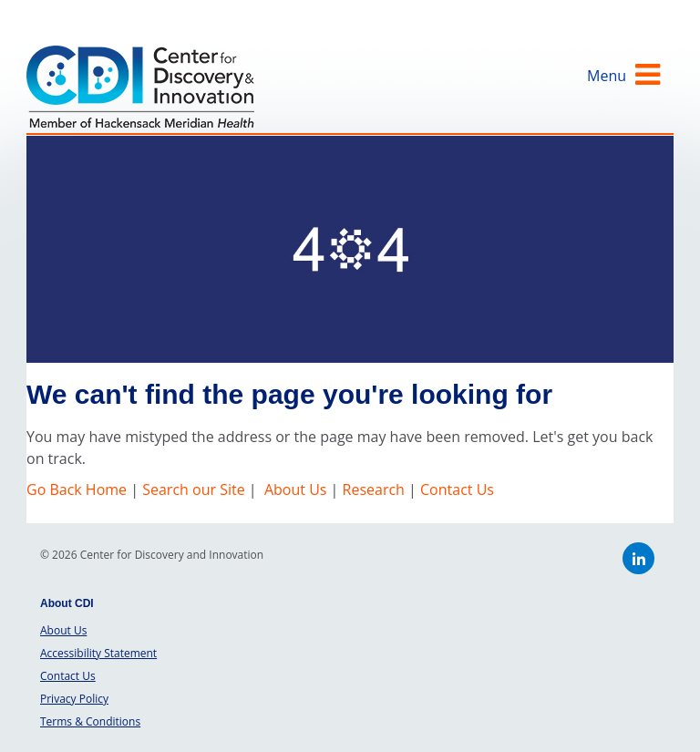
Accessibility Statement (98, 653)
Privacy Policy (74, 699)
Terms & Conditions (90, 721)
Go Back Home (78, 489)
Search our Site (193, 489)
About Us (296, 489)
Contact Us (457, 489)
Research (374, 489)
